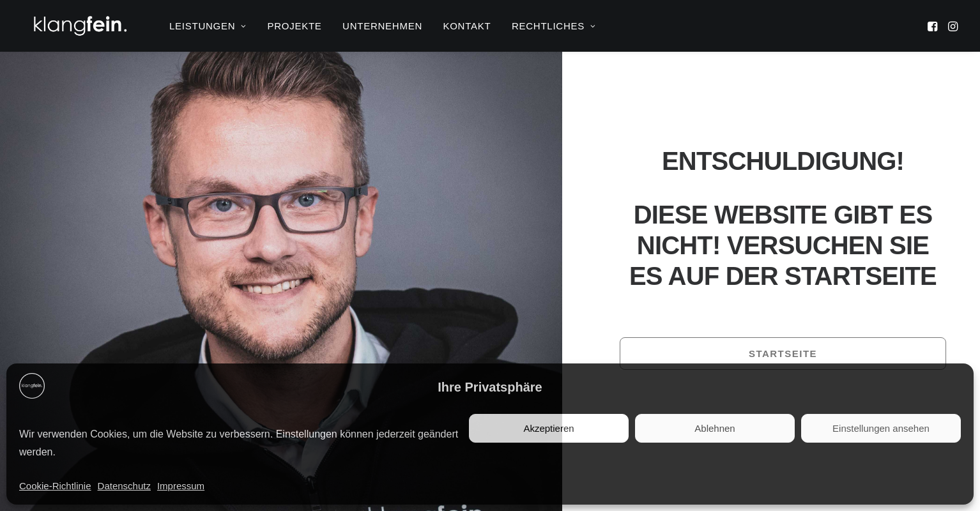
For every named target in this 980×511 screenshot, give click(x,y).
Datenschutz (124, 486)
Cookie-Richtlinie (55, 486)
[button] (934, 26)
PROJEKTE (294, 26)
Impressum (181, 486)
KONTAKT (467, 26)
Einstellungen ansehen (881, 428)
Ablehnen (715, 428)
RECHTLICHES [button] (554, 26)
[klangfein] (80, 26)
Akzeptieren (548, 428)
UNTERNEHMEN (382, 26)
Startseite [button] (783, 354)
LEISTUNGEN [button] (208, 26)
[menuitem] (208, 26)
